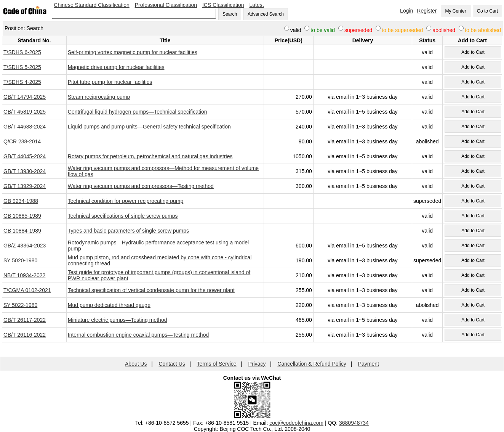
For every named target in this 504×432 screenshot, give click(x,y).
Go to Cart (487, 11)
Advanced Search (266, 14)
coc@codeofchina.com (296, 423)
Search (230, 14)
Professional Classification (166, 5)
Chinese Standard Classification (91, 5)
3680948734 (354, 423)
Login (406, 11)
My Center (455, 11)
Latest (257, 5)
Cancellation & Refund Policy (312, 364)
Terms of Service (216, 364)
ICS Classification (223, 5)
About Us (136, 364)
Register (427, 11)
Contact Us (172, 364)
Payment (369, 364)
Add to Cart (473, 52)
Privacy (257, 364)
